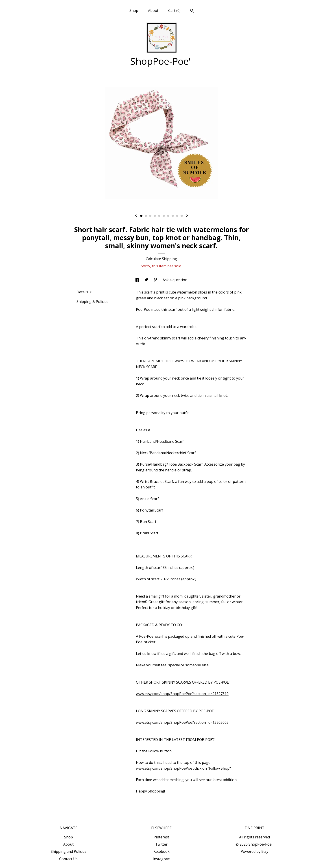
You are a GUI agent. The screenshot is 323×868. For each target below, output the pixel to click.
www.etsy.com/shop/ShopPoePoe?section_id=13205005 (182, 722)
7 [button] (168, 216)
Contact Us (68, 859)
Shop (134, 11)
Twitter (161, 844)
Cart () (174, 11)
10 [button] (182, 216)
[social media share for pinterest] (156, 280)
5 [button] (159, 216)
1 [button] (141, 216)
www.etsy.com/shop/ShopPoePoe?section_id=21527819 (182, 694)
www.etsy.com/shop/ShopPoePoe (164, 768)
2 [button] (146, 216)
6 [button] (164, 216)
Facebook (161, 851)
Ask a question (175, 280)
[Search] (192, 11)
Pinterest (161, 837)
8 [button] (173, 216)
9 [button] (177, 216)
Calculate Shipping (161, 259)
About (153, 11)
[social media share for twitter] (147, 280)
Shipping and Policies (69, 851)
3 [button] (150, 216)
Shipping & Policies (92, 302)
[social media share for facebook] (138, 280)
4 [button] (155, 216)
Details (84, 292)
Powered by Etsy (254, 851)
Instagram (161, 859)
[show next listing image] (187, 216)
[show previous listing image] (136, 216)
